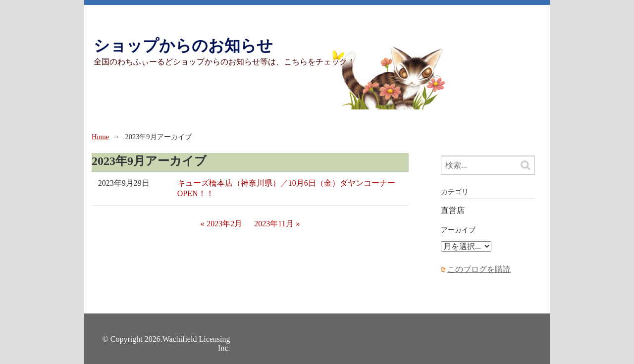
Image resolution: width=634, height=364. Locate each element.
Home (100, 137)
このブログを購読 (479, 269)
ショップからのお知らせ (183, 46)
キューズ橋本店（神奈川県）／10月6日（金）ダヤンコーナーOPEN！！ (286, 188)
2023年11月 (274, 224)
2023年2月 (224, 224)
